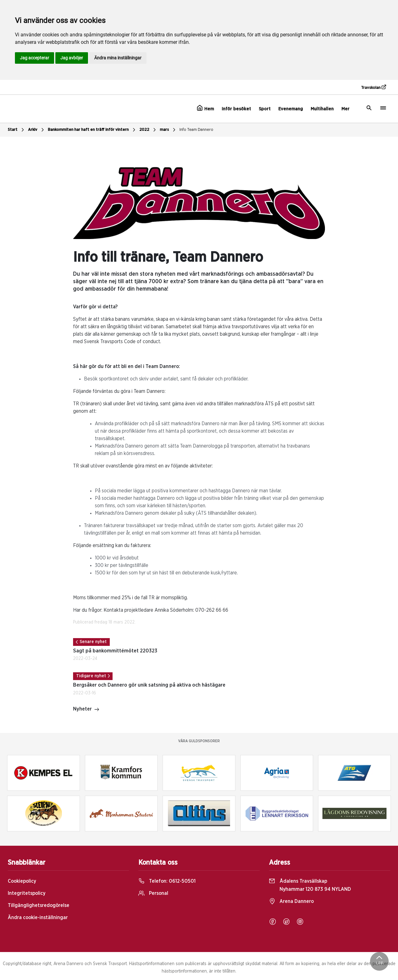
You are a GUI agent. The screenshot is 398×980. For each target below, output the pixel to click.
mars (168, 130)
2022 (148, 130)
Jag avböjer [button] (72, 58)
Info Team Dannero (196, 130)
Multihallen (322, 109)
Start (17, 130)
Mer (345, 109)
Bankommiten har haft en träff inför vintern (92, 130)
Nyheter (86, 710)
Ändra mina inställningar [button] (118, 58)
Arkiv (37, 130)
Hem (205, 108)
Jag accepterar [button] (35, 58)
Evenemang (291, 109)
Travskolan (373, 87)
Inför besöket (236, 109)
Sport (265, 109)
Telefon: (167, 881)
